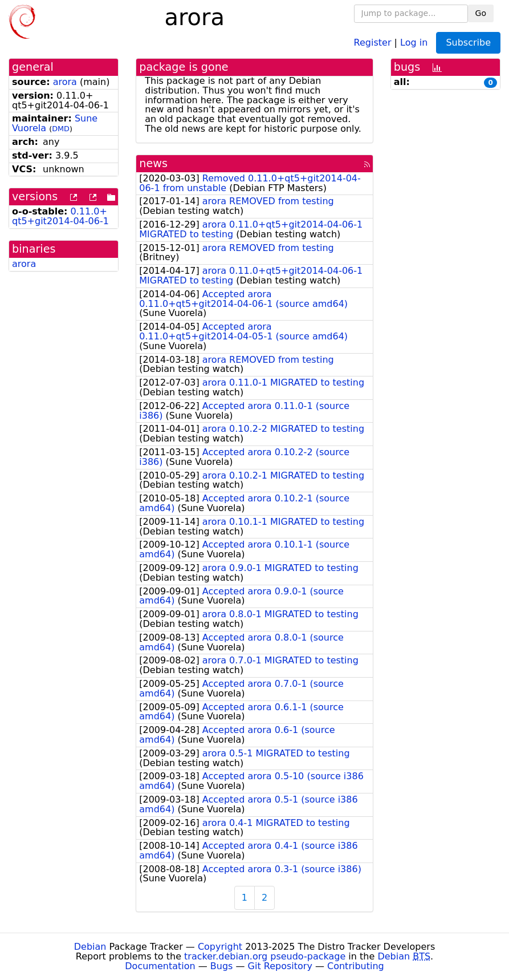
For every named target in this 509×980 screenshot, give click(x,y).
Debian (90, 947)
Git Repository (280, 966)
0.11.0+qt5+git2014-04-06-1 (60, 216)
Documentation (160, 966)
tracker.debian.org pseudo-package (265, 956)
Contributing (356, 966)
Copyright (220, 947)
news (153, 163)
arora (65, 82)
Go (481, 13)
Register (373, 42)
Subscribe (468, 42)
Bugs (222, 966)
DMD (61, 129)
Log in (414, 42)
